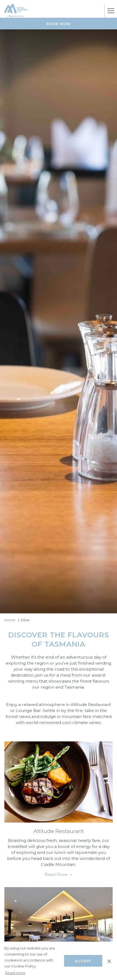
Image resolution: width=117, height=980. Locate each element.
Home (10, 620)
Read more (15, 973)
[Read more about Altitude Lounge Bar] (58, 928)
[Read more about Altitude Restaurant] (58, 782)
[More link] (111, 11)
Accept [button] (83, 961)
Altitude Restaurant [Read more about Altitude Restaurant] (59, 831)
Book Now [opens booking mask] (58, 24)
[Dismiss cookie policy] (109, 961)
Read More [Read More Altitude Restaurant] (56, 874)
